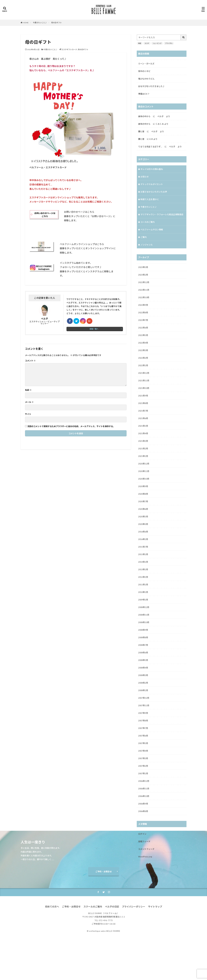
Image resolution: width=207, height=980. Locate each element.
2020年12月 (144, 464)
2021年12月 (144, 373)
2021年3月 (143, 441)
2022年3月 (143, 350)
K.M (151, 139)
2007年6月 (143, 736)
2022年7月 (143, 320)
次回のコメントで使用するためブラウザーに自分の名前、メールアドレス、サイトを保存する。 (71, 426)
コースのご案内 (148, 222)
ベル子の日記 (112, 945)
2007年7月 (143, 728)
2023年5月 (143, 267)
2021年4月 (143, 433)
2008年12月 (144, 607)
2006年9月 (143, 804)
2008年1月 (143, 690)
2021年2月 (143, 449)
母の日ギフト (56, 23)
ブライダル (169, 43)
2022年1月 (143, 365)
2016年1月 (143, 539)
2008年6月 (143, 653)
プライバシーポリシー (134, 945)
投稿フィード (144, 841)
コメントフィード (146, 849)
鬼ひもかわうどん (146, 79)
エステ (147, 43)
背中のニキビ (144, 71)
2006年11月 (144, 789)
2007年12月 (144, 698)
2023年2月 (143, 275)
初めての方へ (52, 945)
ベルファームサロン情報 (152, 230)
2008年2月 (143, 683)
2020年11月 (144, 471)
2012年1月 (143, 577)
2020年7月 (143, 501)
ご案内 (144, 237)
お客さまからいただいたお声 (155, 192)
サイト (28, 414)
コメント (30, 361)
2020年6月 (143, 509)
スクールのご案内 (93, 945)
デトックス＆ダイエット (152, 184)
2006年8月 (143, 811)
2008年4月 (143, 668)
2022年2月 (143, 358)
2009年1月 (143, 600)
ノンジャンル (147, 245)
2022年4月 (143, 343)
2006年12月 (144, 781)
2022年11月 (144, 290)
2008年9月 (143, 630)
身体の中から (145, 116)
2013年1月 (143, 569)
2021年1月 (143, 456)
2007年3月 (143, 758)
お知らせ (145, 177)
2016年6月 (143, 532)
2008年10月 (144, 622)
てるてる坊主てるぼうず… (151, 147)
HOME (26, 23)
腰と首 (142, 131)
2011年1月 (143, 585)
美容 (140, 43)
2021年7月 (143, 411)
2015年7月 (143, 547)
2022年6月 (143, 328)
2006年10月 (144, 796)
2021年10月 (144, 388)
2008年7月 (143, 645)
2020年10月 (144, 479)
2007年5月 (143, 743)
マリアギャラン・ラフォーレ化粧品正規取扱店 (162, 214)
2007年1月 (143, 773)
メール (29, 402)
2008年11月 (144, 615)
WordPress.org (145, 857)
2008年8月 (143, 637)
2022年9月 (143, 305)
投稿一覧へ (94, 329)
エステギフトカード (69, 49)
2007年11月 (144, 705)
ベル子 (172, 147)
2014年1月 (143, 562)
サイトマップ (155, 945)
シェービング (157, 43)
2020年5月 (143, 517)
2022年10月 (144, 297)
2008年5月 (143, 660)
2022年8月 (143, 312)
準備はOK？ (144, 94)
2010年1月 (143, 592)
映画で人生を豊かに (150, 199)
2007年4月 (143, 751)
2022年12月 (144, 282)
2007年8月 (143, 721)
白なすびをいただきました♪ (151, 86)
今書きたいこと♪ (40, 23)
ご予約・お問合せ (104, 910)
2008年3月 (143, 675)
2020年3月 (143, 524)
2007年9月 (143, 713)
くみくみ (160, 124)
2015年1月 (143, 554)
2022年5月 (143, 335)
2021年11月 (144, 381)
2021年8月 (143, 403)
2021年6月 (143, 418)
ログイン (142, 834)
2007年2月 (143, 766)
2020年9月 (143, 486)
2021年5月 (143, 426)
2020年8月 (143, 494)
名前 (28, 390)
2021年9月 (143, 396)
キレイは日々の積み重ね (152, 169)
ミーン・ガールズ (146, 64)
